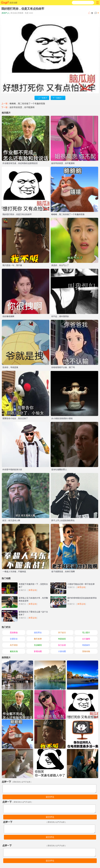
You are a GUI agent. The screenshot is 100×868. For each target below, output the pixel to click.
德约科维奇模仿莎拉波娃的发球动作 (82, 599)
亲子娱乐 (62, 633)
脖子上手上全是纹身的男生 (63, 520)
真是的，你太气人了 (60, 265)
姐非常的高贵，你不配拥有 (22, 107)
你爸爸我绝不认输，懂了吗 (63, 367)
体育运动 (33, 590)
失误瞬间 (38, 645)
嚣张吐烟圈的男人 (59, 469)
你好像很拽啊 (8, 316)
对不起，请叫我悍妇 (60, 316)
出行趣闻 (86, 639)
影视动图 (38, 651)
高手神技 (14, 645)
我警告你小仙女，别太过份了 (15, 418)
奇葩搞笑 (62, 639)
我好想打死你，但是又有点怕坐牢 (17, 214)
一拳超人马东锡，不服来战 (14, 572)
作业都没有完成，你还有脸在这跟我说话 (20, 163)
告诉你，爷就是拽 (10, 367)
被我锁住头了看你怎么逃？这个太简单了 (33, 613)
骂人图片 (86, 633)
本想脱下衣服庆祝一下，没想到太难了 (33, 585)
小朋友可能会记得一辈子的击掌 (81, 584)
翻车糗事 (38, 639)
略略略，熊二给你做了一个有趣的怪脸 (27, 104)
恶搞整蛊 (14, 633)
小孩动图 (62, 651)
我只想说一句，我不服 (12, 265)
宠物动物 (86, 651)
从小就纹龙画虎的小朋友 (62, 418)
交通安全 (14, 639)
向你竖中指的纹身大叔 (12, 469)
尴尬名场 (14, 651)
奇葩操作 (86, 645)
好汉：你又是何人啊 (11, 520)
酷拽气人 (6, 13)
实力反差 (62, 645)
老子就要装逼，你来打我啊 (63, 572)
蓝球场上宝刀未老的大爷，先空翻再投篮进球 (33, 599)
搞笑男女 (38, 633)
